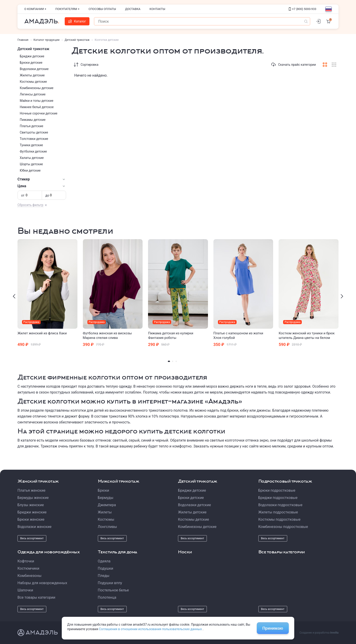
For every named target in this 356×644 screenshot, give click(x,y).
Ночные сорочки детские (39, 113)
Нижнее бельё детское (37, 107)
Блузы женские (31, 505)
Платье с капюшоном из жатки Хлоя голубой (238, 335)
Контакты (157, 9)
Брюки (104, 490)
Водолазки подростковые (280, 505)
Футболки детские (33, 151)
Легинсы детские (33, 94)
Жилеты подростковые (278, 512)
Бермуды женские (33, 498)
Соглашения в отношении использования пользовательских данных (151, 629)
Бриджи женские (32, 512)
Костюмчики (28, 568)
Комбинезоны (30, 576)
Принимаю (273, 628)
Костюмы (106, 519)
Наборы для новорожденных (42, 583)
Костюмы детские (33, 82)
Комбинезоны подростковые (283, 527)
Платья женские (31, 490)
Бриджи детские (32, 56)
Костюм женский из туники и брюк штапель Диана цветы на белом (307, 335)
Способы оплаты (102, 9)
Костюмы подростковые (279, 519)
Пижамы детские (33, 120)
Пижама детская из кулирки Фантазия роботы (171, 335)
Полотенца (107, 597)
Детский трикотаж (77, 40)
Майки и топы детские (37, 101)
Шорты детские (31, 164)
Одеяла (104, 561)
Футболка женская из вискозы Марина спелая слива (107, 335)
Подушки (106, 568)
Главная (23, 40)
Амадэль (41, 21)
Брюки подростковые (277, 490)
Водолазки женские (35, 527)
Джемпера (107, 505)
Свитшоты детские (34, 132)
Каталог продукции (47, 40)
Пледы (104, 576)
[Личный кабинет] (318, 21)
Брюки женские (31, 519)
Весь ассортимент (32, 538)
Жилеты (105, 512)
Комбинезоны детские (37, 88)
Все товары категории (36, 597)
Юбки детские (30, 170)
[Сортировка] (76, 65)
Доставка (133, 9)
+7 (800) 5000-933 (303, 9)
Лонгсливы (108, 527)
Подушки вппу (110, 583)
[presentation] (14, 296)
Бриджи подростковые (278, 498)
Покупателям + (67, 9)
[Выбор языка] (329, 9)
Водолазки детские (34, 69)
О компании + (35, 9)
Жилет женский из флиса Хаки (42, 333)
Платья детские (31, 126)
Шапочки (25, 590)
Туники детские (31, 145)
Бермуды (106, 498)
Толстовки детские (34, 139)
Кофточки (26, 561)
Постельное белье (113, 590)
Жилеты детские (32, 75)
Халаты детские (32, 158)
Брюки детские (31, 63)
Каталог (77, 21)
